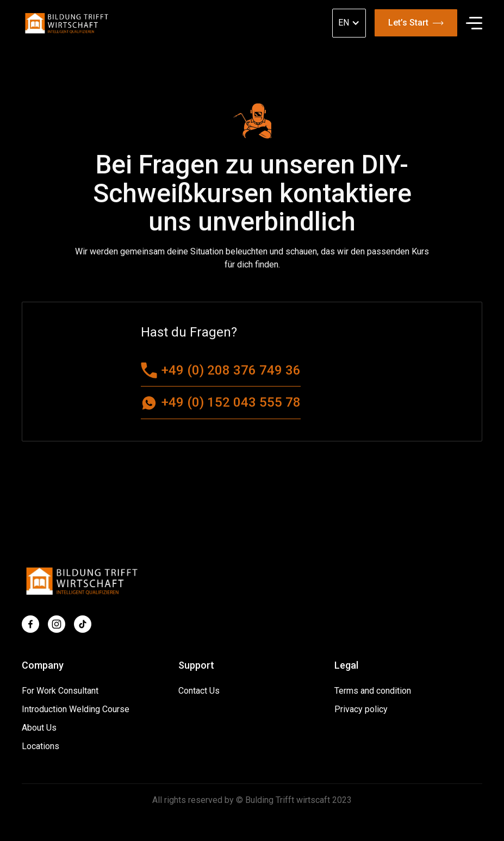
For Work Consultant (60, 691)
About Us (39, 728)
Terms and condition (373, 691)
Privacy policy (361, 709)
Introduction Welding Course (76, 709)
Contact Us (199, 691)
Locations (41, 746)
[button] (474, 23)
